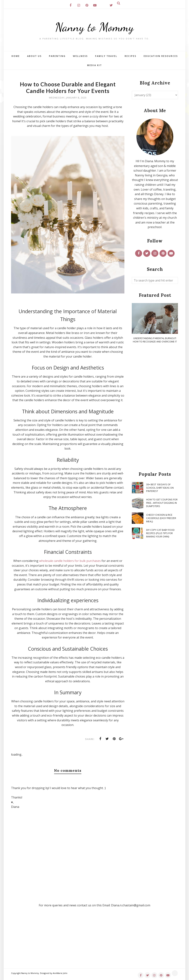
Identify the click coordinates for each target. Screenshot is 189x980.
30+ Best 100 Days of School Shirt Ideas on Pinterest (160, 488)
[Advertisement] (155, 408)
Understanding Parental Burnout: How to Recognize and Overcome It (155, 340)
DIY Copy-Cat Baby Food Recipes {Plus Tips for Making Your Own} (160, 533)
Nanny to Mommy (94, 27)
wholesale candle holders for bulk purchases (70, 561)
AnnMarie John (60, 973)
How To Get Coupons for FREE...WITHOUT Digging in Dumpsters (162, 503)
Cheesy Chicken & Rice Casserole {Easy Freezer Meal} (161, 518)
